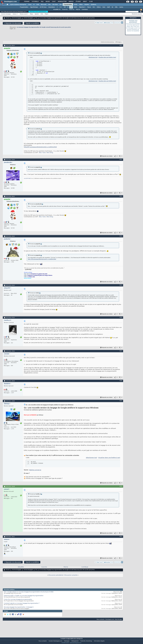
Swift (108, 7)
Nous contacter (101, 619)
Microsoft (44, 5)
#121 (121, 45)
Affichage (118, 42)
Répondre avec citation (106, 156)
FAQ (42, 2)
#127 (121, 351)
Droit (85, 2)
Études (78, 2)
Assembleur (52, 7)
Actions (15, 14)
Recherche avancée (137, 14)
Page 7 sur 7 (100, 22)
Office (81, 5)
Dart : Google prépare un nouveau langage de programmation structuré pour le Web (29, 592)
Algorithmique (34, 7)
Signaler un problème (32, 23)
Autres (121, 7)
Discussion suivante (71, 575)
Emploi (71, 2)
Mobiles (87, 5)
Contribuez (85, 10)
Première (107, 23)
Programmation (68, 5)
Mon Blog (50, 153)
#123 (121, 196)
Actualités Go (57, 10)
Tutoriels (35, 2)
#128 (121, 381)
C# (65, 7)
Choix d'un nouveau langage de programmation (18, 600)
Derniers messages (6, 14)
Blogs (48, 2)
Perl (94, 7)
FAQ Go (78, 10)
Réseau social (23, 14)
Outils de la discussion (107, 42)
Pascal (89, 7)
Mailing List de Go (35, 470)
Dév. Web (55, 5)
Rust (104, 7)
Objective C (82, 7)
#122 (121, 159)
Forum (8, 18)
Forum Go (65, 10)
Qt (112, 7)
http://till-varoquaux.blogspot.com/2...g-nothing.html (40, 147)
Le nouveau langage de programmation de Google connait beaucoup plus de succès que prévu (44, 27)
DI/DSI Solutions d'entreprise (18, 5)
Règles (47, 14)
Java (49, 5)
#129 (121, 401)
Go (71, 7)
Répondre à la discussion (13, 23)
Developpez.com (110, 619)
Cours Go (72, 10)
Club (91, 2)
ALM (38, 5)
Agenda (37, 14)
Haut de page (118, 619)
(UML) (38, 275)
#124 (121, 236)
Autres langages (17, 18)
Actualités (21, 567)
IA (34, 5)
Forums (27, 2)
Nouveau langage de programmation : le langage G (19, 607)
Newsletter (62, 2)
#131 (121, 536)
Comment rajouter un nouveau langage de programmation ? (22, 603)
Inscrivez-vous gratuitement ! (38, 12)
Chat (54, 2)
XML (116, 7)
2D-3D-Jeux (43, 7)
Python (99, 7)
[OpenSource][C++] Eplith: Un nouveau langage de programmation (24, 596)
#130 (121, 486)
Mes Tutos (42, 153)
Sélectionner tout (93, 57)
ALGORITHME (27, 178)
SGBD (76, 5)
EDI (61, 5)
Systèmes (93, 5)
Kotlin (75, 7)
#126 (121, 317)
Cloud (30, 5)
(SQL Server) (36, 274)
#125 (121, 285)
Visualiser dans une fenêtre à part (107, 57)
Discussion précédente (56, 575)
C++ (61, 7)
